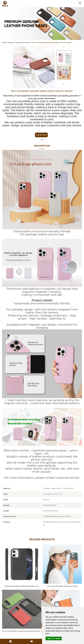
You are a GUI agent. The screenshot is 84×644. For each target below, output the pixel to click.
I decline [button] (57, 638)
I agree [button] (49, 638)
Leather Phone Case (23, 42)
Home (4, 42)
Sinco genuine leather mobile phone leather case (22, 586)
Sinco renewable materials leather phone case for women (51, 42)
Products (11, 42)
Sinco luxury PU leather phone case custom (62, 586)
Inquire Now (41, 135)
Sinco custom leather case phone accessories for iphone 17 (22, 631)
